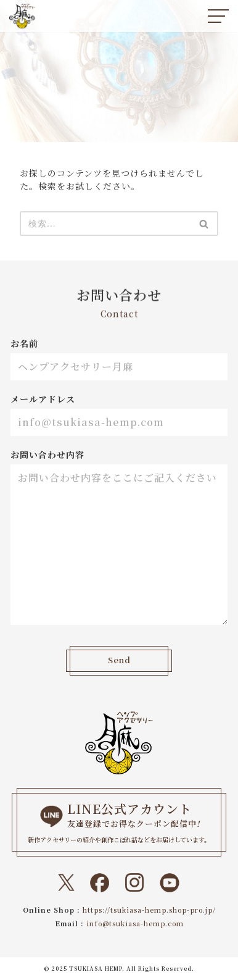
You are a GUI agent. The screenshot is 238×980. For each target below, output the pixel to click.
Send (119, 661)
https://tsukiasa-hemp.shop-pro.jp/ (149, 910)
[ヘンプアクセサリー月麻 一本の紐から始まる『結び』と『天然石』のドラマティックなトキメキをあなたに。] (22, 16)
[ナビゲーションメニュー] (218, 16)
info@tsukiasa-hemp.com (135, 923)
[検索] (105, 224)
